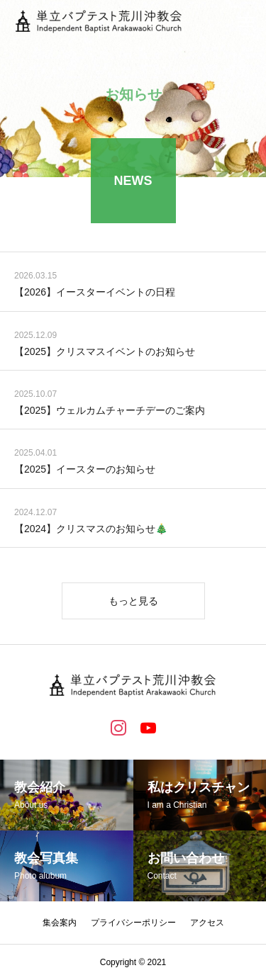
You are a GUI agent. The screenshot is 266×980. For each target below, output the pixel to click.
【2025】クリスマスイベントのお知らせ (105, 352)
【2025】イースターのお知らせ (85, 471)
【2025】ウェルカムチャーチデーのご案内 (110, 411)
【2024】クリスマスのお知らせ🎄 (91, 529)
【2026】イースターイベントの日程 (95, 293)
